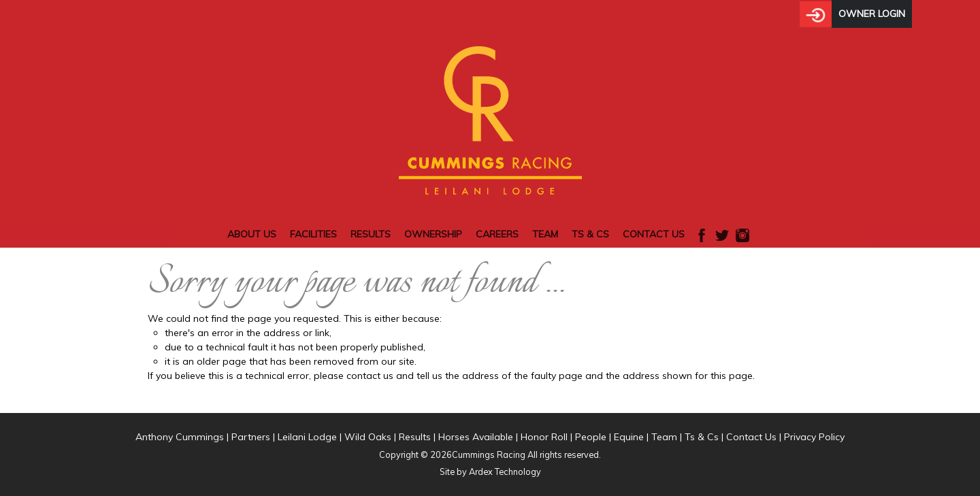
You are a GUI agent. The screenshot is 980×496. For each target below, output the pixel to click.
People (591, 437)
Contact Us (654, 234)
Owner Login (872, 14)
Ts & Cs (590, 234)
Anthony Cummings (180, 437)
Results (371, 234)
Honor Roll (544, 437)
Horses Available (476, 437)
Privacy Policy (814, 437)
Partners (251, 437)
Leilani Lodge (307, 437)
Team (545, 234)
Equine (629, 437)
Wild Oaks (368, 437)
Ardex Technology (505, 472)
